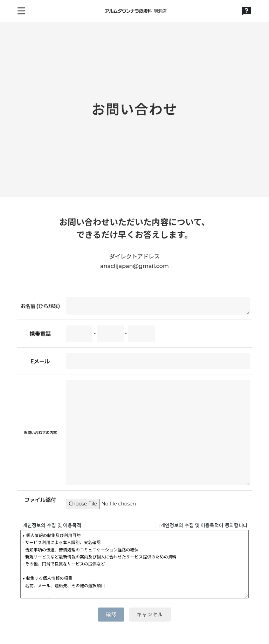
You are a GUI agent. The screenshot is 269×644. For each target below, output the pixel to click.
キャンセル (150, 615)
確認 (111, 615)
